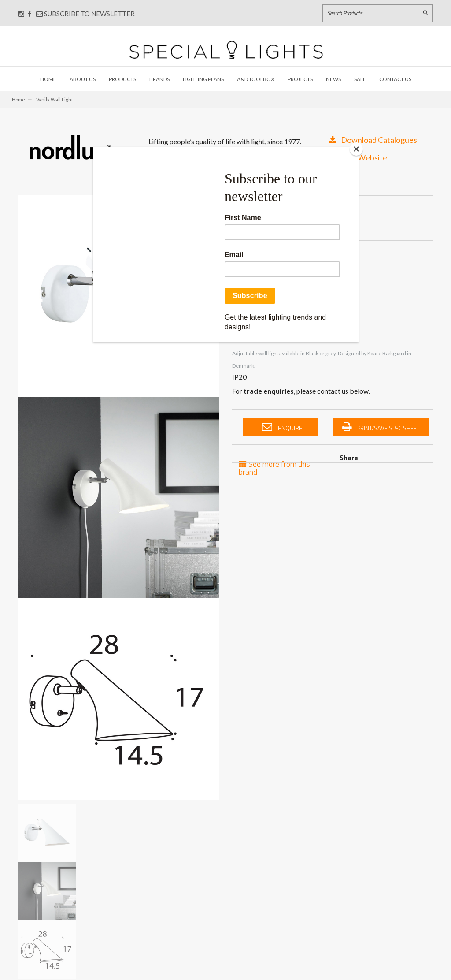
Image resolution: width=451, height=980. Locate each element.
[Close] (356, 149)
